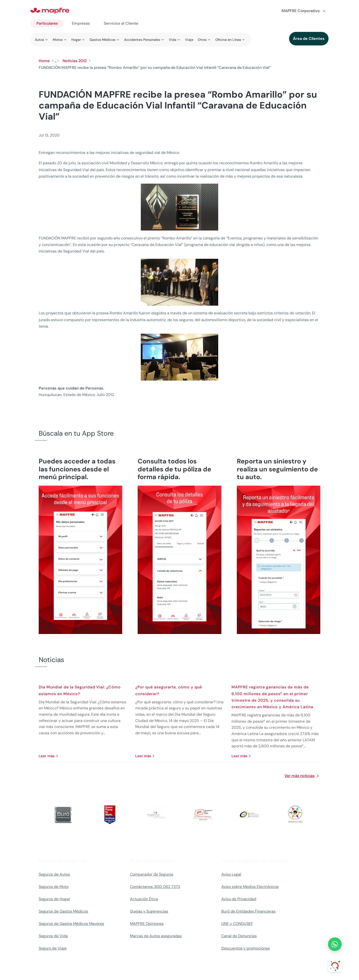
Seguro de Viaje (53, 948)
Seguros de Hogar (54, 899)
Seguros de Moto (54, 887)
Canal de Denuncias (239, 936)
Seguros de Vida (53, 936)
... (56, 61)
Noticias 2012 (75, 61)
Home (44, 61)
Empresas (81, 23)
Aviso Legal (231, 874)
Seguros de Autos (54, 874)
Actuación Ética (144, 899)
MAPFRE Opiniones (147, 924)
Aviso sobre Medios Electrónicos (250, 887)
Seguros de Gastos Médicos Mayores (71, 924)
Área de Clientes (309, 39)
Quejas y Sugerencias (149, 911)
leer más (47, 756)
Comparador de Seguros (152, 874)
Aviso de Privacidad (239, 899)
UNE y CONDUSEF (237, 924)
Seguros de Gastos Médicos (63, 911)
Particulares (47, 23)
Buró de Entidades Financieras (248, 911)
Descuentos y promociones (246, 948)
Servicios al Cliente (121, 23)
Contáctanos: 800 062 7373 (155, 887)
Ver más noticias (299, 776)
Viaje (189, 40)
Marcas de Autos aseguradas (156, 936)
